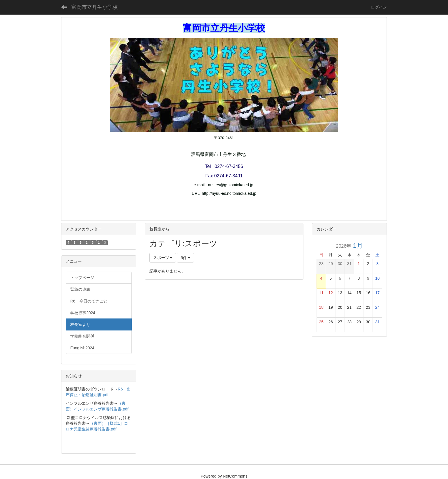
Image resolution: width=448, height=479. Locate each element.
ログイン (379, 7)
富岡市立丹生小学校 (95, 7)
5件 (185, 258)
